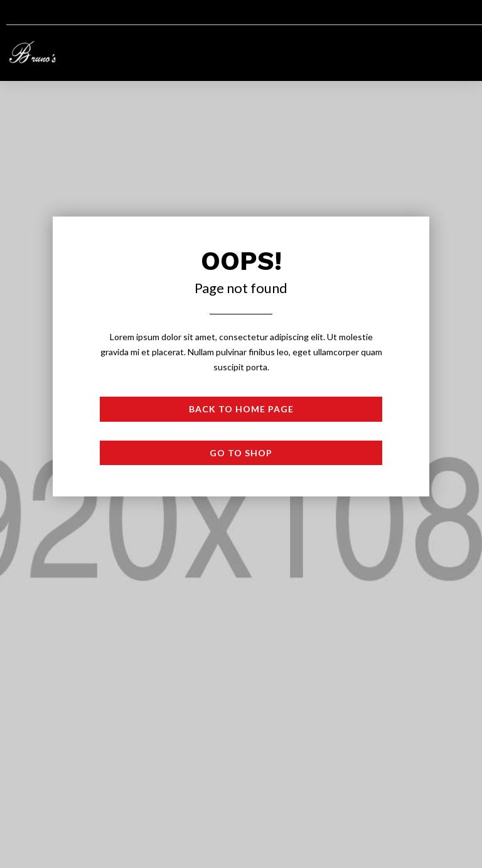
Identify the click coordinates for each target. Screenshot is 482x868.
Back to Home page (241, 409)
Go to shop (241, 453)
